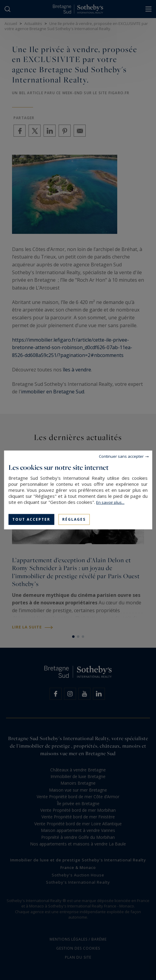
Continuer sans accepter (121, 456)
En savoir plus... (110, 502)
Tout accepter (31, 519)
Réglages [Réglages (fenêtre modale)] (74, 519)
